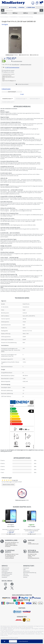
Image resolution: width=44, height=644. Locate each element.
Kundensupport (6, 576)
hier (7, 635)
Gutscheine (26, 576)
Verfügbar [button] (5, 24)
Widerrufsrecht (5, 568)
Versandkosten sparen (8, 70)
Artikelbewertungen (21, 99)
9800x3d (4, 13)
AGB (24, 570)
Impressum (26, 568)
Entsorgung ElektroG (7, 573)
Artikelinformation (7, 99)
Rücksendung (5, 570)
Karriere (25, 577)
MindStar (21, 7)
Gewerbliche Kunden (7, 574)
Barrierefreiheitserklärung (30, 573)
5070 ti (26, 13)
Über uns (26, 574)
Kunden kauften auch (8, 102)
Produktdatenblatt (17, 61)
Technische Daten (34, 99)
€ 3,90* (12, 67)
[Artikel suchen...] (22, 10)
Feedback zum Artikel (8, 72)
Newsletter (4, 577)
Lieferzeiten (5, 571)
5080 (35, 13)
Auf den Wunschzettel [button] (22, 84)
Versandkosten (15, 65)
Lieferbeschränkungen (26, 65)
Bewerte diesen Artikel (8, 485)
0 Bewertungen (6, 89)
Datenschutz (26, 571)
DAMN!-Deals (30, 7)
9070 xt (15, 13)
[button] (3, 10)
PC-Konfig (13, 7)
